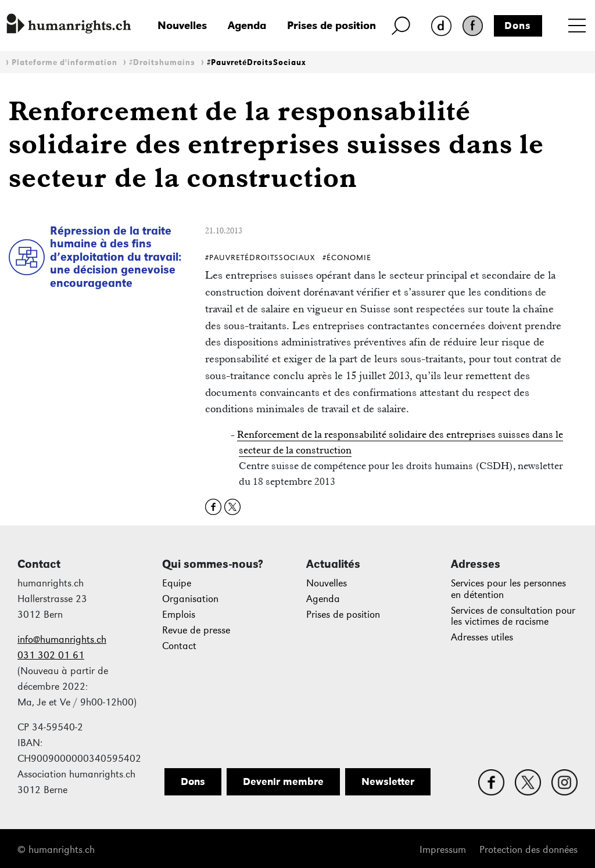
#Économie (347, 257)
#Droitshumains (162, 62)
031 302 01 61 (51, 655)
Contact (179, 646)
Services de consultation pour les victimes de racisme (513, 616)
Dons (518, 26)
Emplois (179, 615)
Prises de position (331, 25)
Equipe (177, 583)
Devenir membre (283, 781)
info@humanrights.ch (62, 640)
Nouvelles (182, 25)
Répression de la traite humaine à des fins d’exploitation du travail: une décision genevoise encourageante (116, 257)
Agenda (247, 25)
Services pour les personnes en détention (508, 589)
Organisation (190, 599)
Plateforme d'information (64, 62)
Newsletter (388, 781)
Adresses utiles (482, 637)
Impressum (443, 850)
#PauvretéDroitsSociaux (257, 62)
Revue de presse (196, 630)
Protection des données (528, 850)
